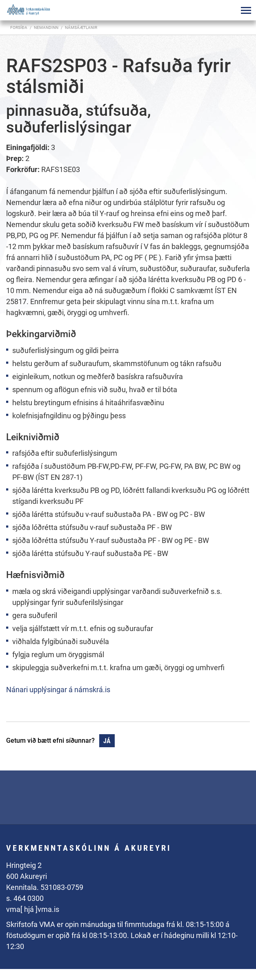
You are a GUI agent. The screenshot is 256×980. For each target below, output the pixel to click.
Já (107, 741)
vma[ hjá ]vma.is (33, 909)
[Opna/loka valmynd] (246, 10)
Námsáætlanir (81, 28)
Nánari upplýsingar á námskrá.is (58, 690)
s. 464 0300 (25, 898)
